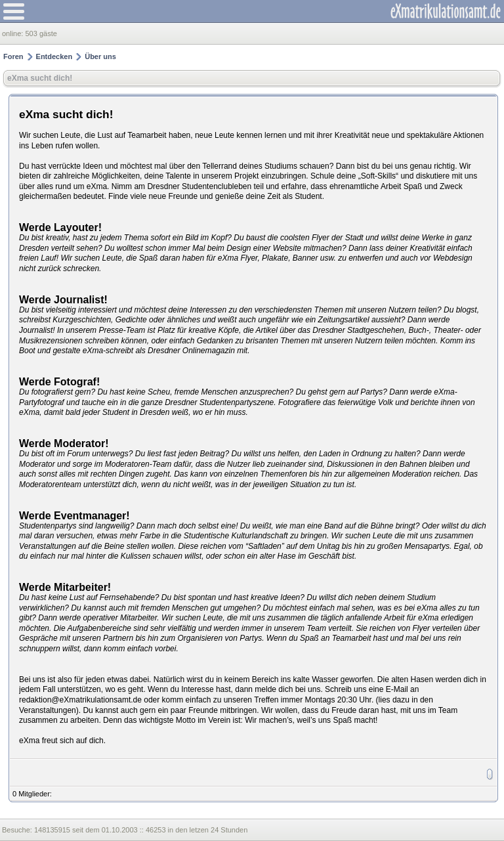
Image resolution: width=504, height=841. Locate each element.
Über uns (100, 56)
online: (13, 33)
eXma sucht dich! (40, 78)
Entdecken (54, 56)
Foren (13, 56)
